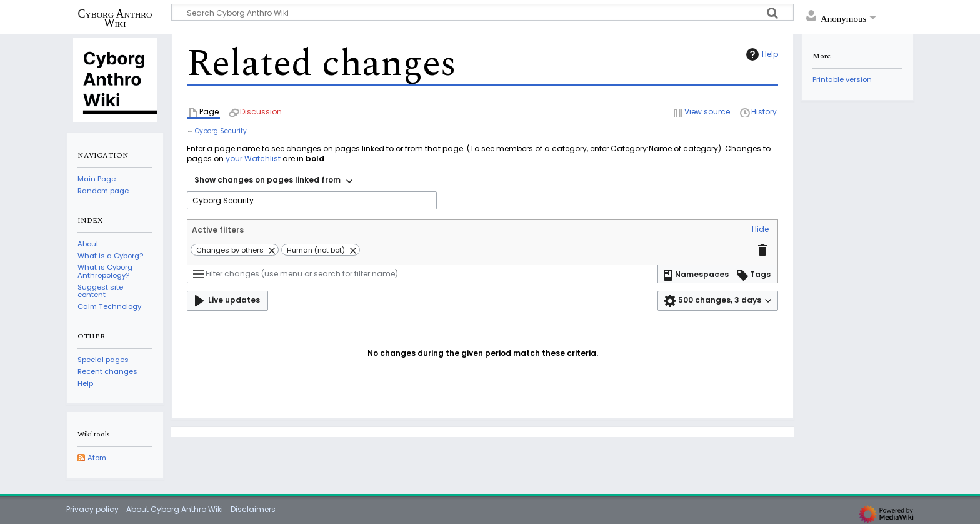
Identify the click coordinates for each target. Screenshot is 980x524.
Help (761, 54)
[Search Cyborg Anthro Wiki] (482, 12)
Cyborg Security (221, 131)
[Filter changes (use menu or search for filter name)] (422, 274)
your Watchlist (253, 159)
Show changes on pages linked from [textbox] (267, 180)
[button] (760, 230)
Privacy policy (92, 509)
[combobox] (273, 181)
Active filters (218, 230)
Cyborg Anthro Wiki (115, 18)
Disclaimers (253, 509)
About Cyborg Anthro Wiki (175, 509)
